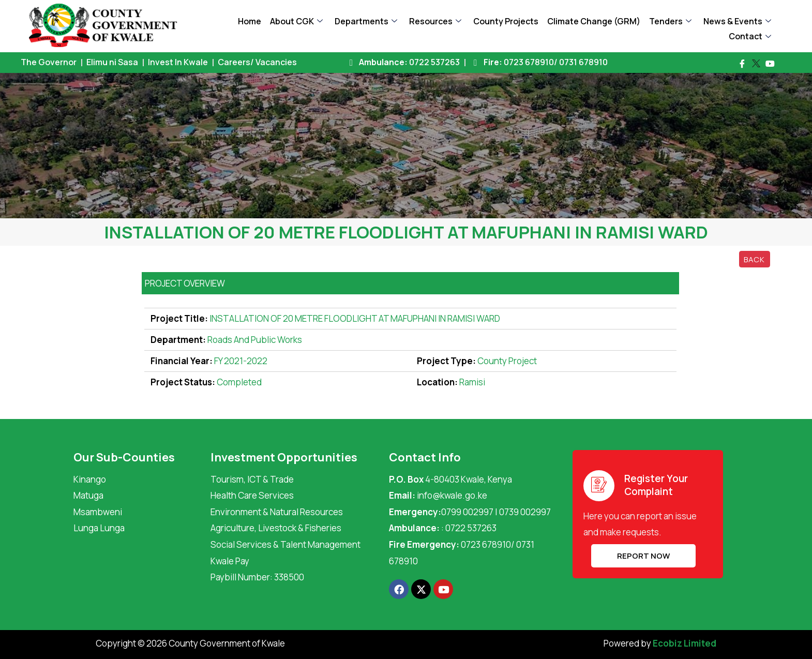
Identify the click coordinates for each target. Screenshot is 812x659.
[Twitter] (756, 64)
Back (754, 259)
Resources (435, 21)
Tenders (670, 21)
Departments (366, 21)
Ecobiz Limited (685, 643)
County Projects (506, 21)
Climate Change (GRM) (594, 21)
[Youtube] (770, 64)
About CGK (296, 21)
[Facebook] (742, 64)
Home (250, 21)
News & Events (737, 21)
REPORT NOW (636, 556)
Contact (750, 36)
